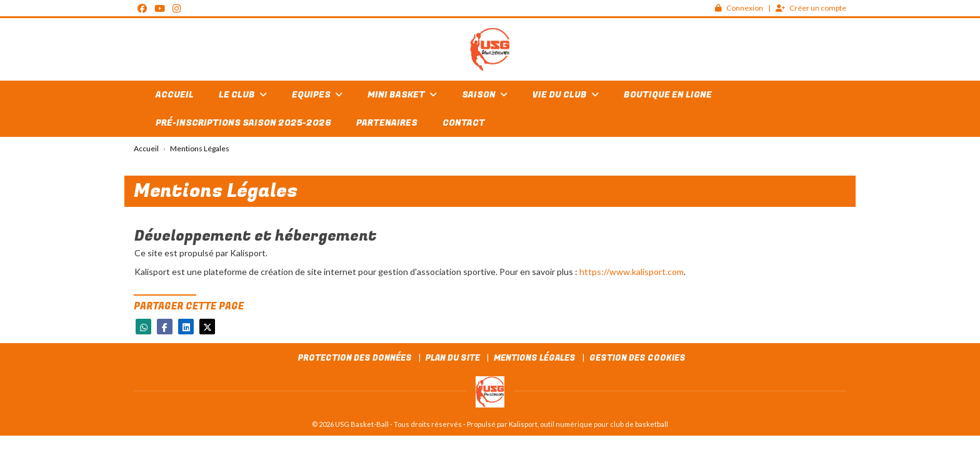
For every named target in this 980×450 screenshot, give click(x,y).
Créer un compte (811, 8)
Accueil (175, 95)
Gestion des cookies (637, 358)
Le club (243, 95)
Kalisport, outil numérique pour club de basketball (588, 424)
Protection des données (355, 358)
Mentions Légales (535, 358)
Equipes (317, 95)
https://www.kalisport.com (632, 272)
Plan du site (453, 358)
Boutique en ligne (668, 95)
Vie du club (566, 95)
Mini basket (402, 95)
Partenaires (387, 123)
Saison (485, 95)
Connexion (739, 8)
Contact (464, 123)
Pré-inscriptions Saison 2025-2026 (243, 123)
